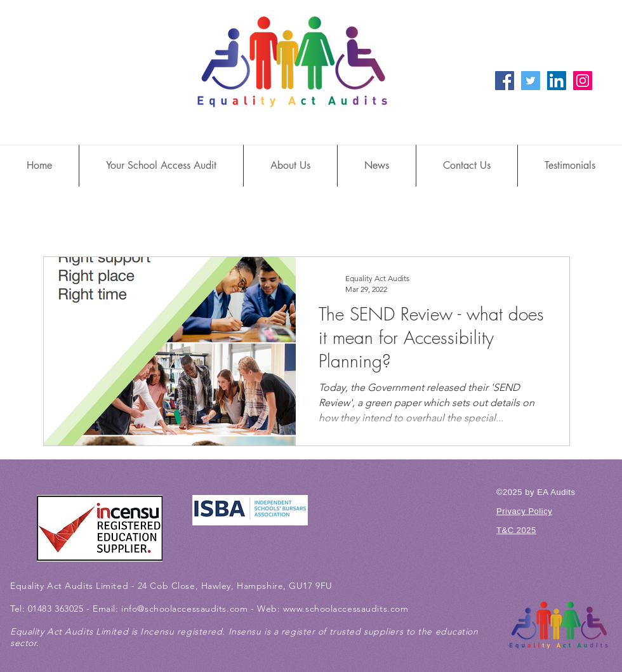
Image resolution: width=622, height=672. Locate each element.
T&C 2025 (516, 530)
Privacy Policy (524, 511)
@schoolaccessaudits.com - (197, 609)
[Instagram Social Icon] (583, 81)
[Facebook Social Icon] (505, 81)
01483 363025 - (60, 609)
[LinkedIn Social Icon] (557, 81)
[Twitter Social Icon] (531, 81)
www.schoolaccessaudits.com (346, 609)
